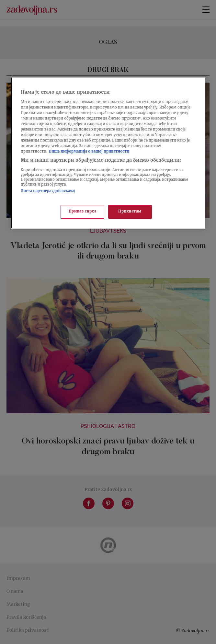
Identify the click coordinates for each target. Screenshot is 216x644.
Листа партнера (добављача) (48, 191)
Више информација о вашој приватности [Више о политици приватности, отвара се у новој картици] (89, 152)
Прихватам (130, 212)
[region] (108, 153)
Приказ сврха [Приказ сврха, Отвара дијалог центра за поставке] (83, 212)
